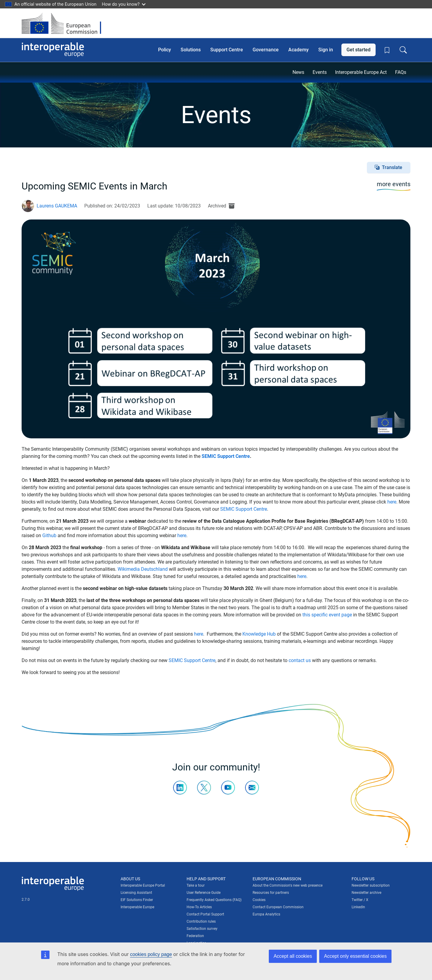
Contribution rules (201, 921)
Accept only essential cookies (355, 956)
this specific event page (327, 615)
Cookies (259, 900)
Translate (392, 167)
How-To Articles (199, 907)
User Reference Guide (204, 893)
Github (49, 535)
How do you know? (124, 4)
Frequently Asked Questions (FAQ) (214, 900)
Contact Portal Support (205, 914)
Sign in (326, 50)
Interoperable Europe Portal (143, 885)
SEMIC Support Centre (226, 456)
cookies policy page (151, 954)
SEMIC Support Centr (242, 509)
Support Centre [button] (227, 50)
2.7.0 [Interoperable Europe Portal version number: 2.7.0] (26, 900)
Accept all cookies (293, 956)
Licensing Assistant (136, 893)
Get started (358, 50)
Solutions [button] (191, 50)
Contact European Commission (278, 907)
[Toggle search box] (403, 50)
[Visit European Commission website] (64, 23)
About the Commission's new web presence (288, 885)
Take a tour (196, 885)
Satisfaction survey (202, 929)
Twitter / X (360, 900)
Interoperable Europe (137, 907)
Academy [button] (298, 50)
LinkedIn (358, 907)
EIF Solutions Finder (137, 900)
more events (394, 184)
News (298, 72)
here (392, 502)
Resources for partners (271, 893)
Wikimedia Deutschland (143, 569)
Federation (195, 936)
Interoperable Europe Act (361, 72)
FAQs (401, 72)
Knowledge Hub (259, 634)
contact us (300, 660)
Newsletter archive (366, 893)
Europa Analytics (266, 914)
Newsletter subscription (371, 885)
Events (320, 72)
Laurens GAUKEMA (57, 206)
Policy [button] (165, 50)
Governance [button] (266, 50)
